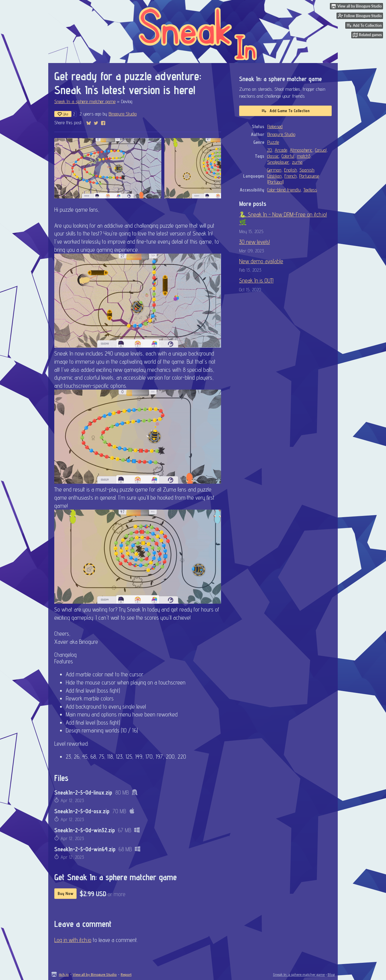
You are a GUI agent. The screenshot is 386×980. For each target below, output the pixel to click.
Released (275, 126)
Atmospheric (301, 150)
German (274, 170)
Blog (331, 974)
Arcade (281, 150)
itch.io (64, 974)
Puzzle (273, 142)
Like (63, 114)
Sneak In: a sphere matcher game (85, 101)
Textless (310, 190)
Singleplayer (278, 162)
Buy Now (65, 893)
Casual (321, 150)
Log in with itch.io (73, 940)
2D (270, 150)
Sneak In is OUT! (256, 280)
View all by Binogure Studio (95, 974)
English (290, 170)
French (290, 176)
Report (126, 974)
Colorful (288, 156)
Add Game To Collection (285, 111)
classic (273, 156)
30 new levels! (255, 242)
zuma (297, 162)
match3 (304, 156)
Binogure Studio (123, 114)
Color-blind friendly (284, 190)
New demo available (261, 261)
